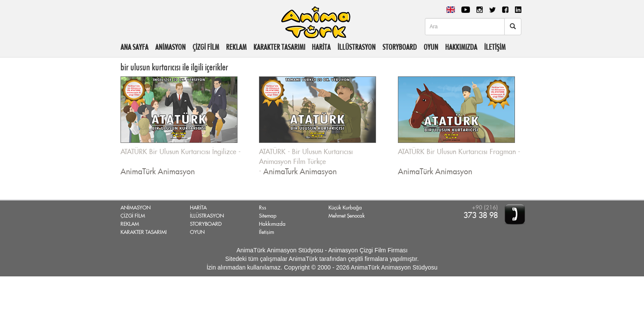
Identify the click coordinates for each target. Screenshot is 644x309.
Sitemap (268, 216)
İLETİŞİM (495, 47)
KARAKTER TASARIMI (279, 47)
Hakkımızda (272, 224)
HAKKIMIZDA (461, 47)
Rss (263, 208)
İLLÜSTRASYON (357, 47)
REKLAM (236, 47)
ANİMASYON (170, 47)
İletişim (266, 232)
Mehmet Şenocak (347, 216)
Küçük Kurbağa (345, 208)
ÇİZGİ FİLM (206, 47)
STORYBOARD (400, 47)
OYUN (431, 47)
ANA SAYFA (134, 47)
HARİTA (321, 47)
